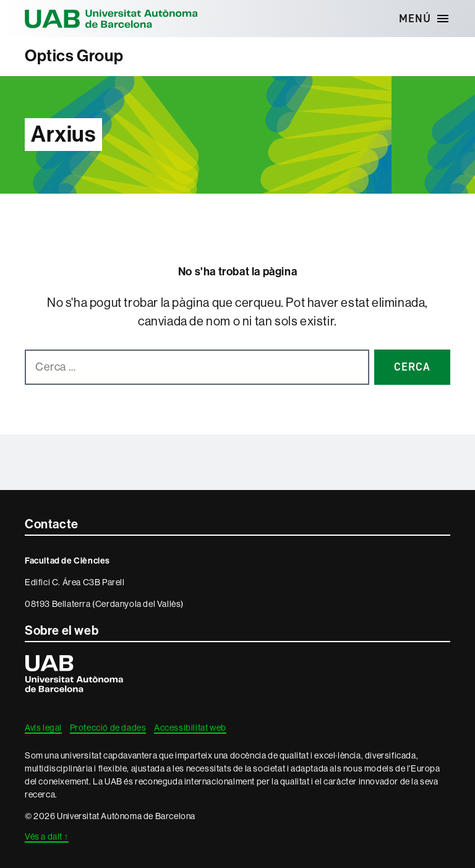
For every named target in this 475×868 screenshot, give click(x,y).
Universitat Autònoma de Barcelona (111, 19)
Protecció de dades (108, 728)
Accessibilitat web (190, 728)
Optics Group (74, 56)
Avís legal (43, 728)
